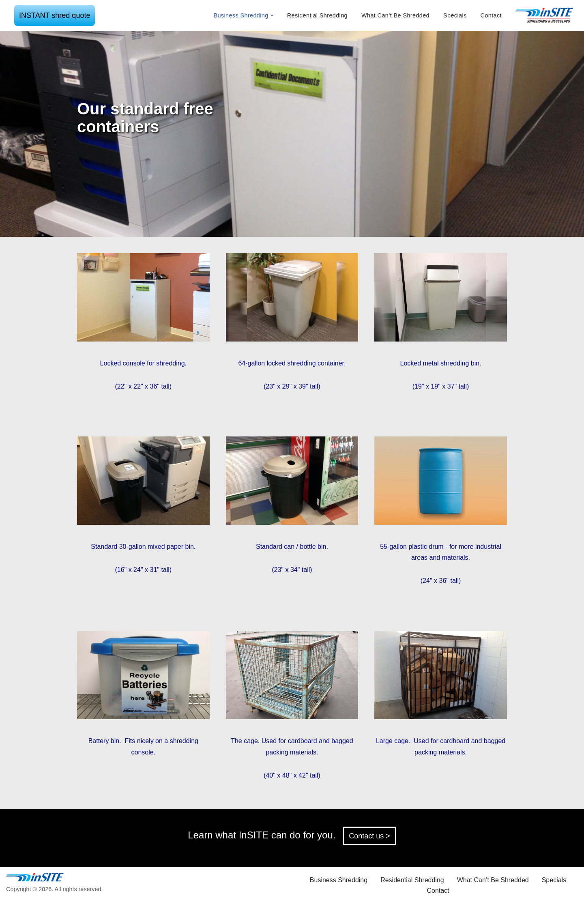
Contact (491, 15)
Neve (68, 914)
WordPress (133, 914)
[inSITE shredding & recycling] (545, 15)
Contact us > (369, 836)
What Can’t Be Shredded (395, 15)
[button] (272, 16)
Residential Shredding (317, 15)
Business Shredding (339, 880)
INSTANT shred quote (55, 15)
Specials (455, 15)
